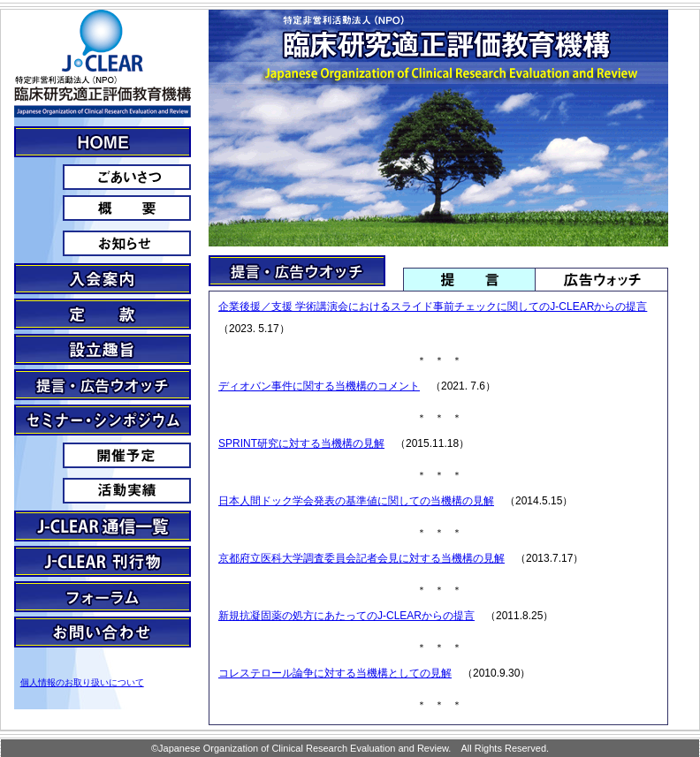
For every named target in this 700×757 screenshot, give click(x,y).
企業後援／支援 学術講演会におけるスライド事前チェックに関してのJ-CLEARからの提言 (433, 307)
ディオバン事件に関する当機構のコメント (319, 386)
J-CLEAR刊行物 (103, 561)
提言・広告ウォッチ (103, 385)
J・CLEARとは (103, 142)
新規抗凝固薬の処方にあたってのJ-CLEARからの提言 (346, 616)
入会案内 (103, 279)
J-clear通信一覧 (103, 526)
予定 (103, 455)
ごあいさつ (103, 177)
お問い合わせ (103, 632)
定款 (103, 314)
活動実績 (103, 491)
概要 (103, 208)
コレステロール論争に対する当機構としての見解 (335, 673)
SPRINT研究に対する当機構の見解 (301, 443)
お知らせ (103, 243)
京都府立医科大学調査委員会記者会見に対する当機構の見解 (361, 558)
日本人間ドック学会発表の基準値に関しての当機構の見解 (356, 501)
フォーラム (103, 597)
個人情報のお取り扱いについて (82, 682)
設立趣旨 (103, 349)
